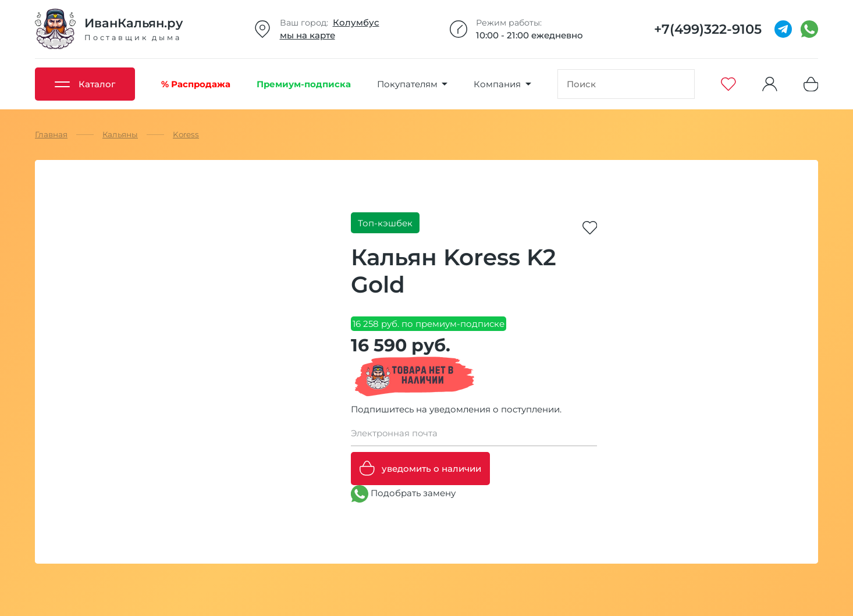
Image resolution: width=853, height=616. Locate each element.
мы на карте (308, 35)
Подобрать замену (403, 494)
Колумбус (356, 22)
